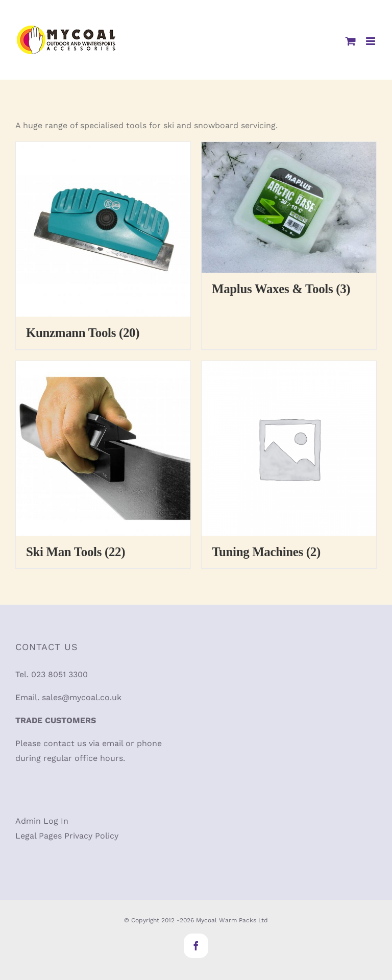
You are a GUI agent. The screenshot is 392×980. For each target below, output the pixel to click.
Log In (56, 821)
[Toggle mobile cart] (351, 41)
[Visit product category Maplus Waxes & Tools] (289, 224)
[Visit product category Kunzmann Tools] (103, 246)
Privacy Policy (91, 836)
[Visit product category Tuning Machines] (289, 465)
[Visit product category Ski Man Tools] (103, 465)
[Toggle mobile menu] (371, 41)
